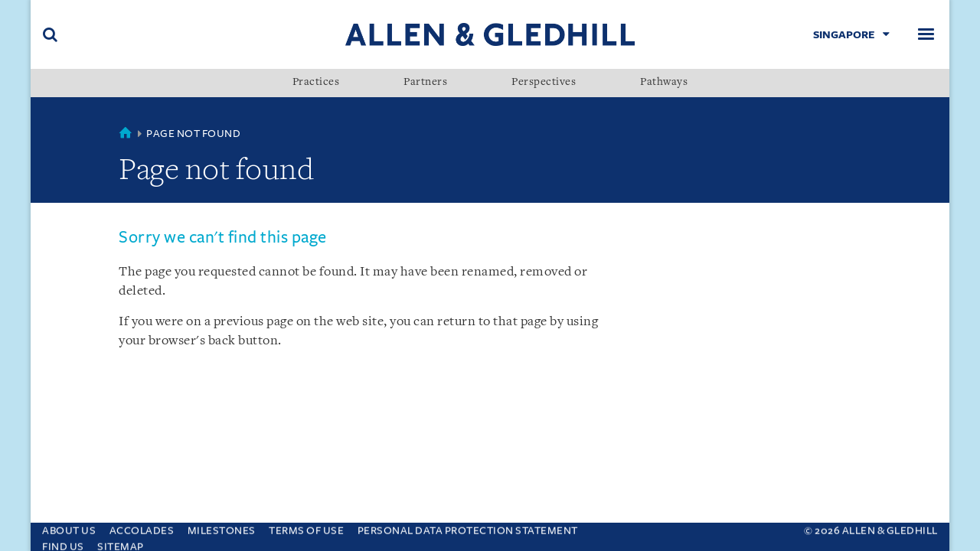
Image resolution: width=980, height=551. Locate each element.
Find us (63, 543)
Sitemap (121, 543)
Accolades (142, 527)
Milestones (222, 527)
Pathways (664, 83)
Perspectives (544, 83)
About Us (69, 527)
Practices (316, 83)
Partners (425, 83)
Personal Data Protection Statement (468, 527)
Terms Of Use (306, 527)
